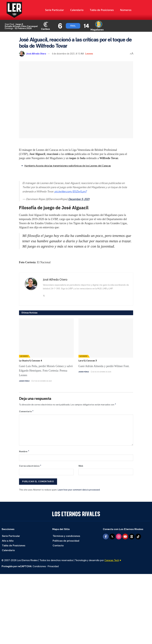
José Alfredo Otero (36, 54)
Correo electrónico (30, 466)
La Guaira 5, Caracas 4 (31, 361)
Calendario (77, 10)
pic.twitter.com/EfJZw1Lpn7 (71, 191)
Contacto (58, 545)
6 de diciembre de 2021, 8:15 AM (68, 54)
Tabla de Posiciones (102, 10)
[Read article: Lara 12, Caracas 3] (106, 338)
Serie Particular (55, 10)
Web (81, 466)
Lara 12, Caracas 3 (88, 361)
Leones (89, 54)
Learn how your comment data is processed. (79, 490)
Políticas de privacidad (66, 541)
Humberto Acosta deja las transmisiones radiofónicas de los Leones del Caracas (68, 166)
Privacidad (53, 566)
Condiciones (39, 566)
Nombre (24, 451)
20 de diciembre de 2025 (101, 372)
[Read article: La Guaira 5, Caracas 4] (46, 338)
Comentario (26, 411)
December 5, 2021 (79, 199)
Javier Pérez (24, 381)
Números (126, 10)
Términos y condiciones (66, 536)
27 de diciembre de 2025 (41, 381)
